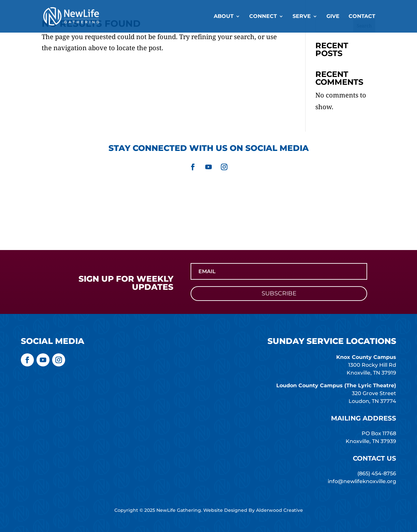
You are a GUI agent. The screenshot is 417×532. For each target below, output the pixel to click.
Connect (263, 17)
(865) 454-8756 (377, 473)
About (224, 17)
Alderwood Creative (280, 510)
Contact (362, 17)
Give (333, 17)
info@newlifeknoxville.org (362, 481)
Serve (302, 17)
